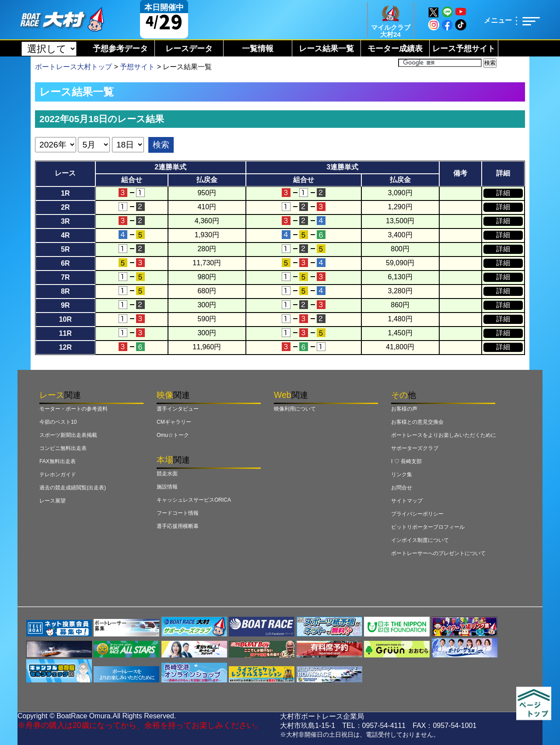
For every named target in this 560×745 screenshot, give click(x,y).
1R (65, 193)
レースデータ (189, 49)
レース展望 (52, 501)
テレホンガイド (58, 474)
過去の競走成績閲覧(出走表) (73, 488)
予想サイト (137, 67)
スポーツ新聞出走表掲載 (68, 435)
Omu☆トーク (173, 435)
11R (65, 333)
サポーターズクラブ (415, 448)
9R (65, 305)
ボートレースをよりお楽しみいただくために (444, 435)
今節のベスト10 (58, 422)
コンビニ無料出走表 (63, 448)
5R (65, 249)
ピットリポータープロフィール (428, 527)
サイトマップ (407, 501)
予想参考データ (120, 49)
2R (65, 207)
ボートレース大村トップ (73, 67)
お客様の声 (404, 409)
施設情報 (167, 487)
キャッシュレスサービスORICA (194, 500)
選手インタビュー (178, 409)
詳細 (503, 193)
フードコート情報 (178, 513)
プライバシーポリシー (417, 514)
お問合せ (402, 488)
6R (65, 263)
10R (65, 319)
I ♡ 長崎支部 (406, 461)
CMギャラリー (174, 422)
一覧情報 (258, 49)
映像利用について (295, 409)
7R (65, 277)
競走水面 (167, 474)
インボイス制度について (420, 540)
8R (65, 291)
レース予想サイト (464, 49)
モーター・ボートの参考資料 (73, 409)
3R (65, 221)
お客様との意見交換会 (417, 422)
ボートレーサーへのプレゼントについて (438, 553)
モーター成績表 (395, 49)
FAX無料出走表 (58, 461)
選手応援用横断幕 (178, 526)
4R (65, 235)
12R (65, 347)
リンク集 (402, 474)
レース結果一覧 (326, 49)
